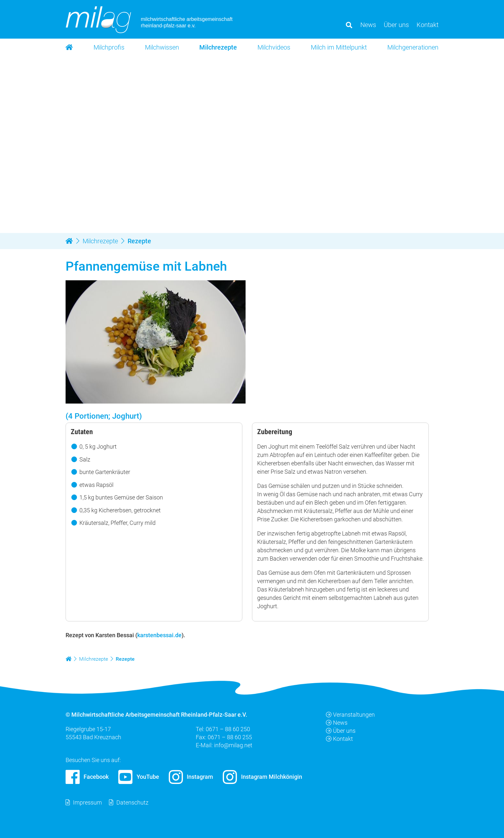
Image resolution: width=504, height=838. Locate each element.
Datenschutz (132, 802)
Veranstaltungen (350, 715)
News (337, 723)
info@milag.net (233, 745)
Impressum (87, 802)
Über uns (341, 731)
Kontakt (339, 739)
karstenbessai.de (159, 635)
